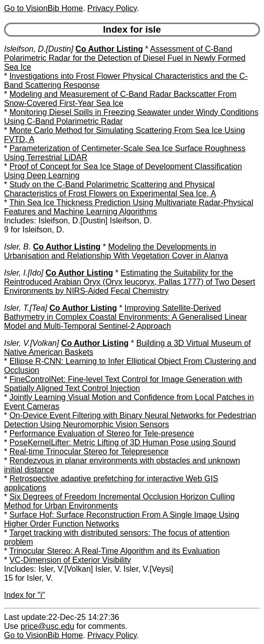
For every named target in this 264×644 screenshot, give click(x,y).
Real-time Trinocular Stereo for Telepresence (89, 452)
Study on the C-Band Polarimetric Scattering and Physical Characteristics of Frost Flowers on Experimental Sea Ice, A (110, 189)
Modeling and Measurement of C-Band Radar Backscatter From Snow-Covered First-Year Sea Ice (120, 99)
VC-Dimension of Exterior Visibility (70, 560)
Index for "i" (25, 595)
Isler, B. (17, 247)
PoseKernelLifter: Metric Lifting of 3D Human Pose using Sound (123, 442)
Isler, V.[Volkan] (31, 343)
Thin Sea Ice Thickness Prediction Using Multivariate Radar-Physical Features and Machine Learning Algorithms (129, 207)
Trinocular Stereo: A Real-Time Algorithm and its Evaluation (114, 551)
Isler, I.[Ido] (24, 273)
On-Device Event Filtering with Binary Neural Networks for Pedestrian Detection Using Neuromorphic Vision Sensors (130, 420)
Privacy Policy (112, 8)
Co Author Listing (109, 49)
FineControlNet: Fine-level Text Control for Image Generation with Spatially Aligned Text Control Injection (123, 384)
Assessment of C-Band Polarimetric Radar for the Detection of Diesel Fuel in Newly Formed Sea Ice (125, 58)
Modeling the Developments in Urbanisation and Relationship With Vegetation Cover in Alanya (116, 251)
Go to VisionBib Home (43, 8)
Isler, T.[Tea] (26, 308)
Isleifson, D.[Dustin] (39, 49)
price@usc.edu (47, 626)
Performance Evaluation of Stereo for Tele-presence (102, 433)
